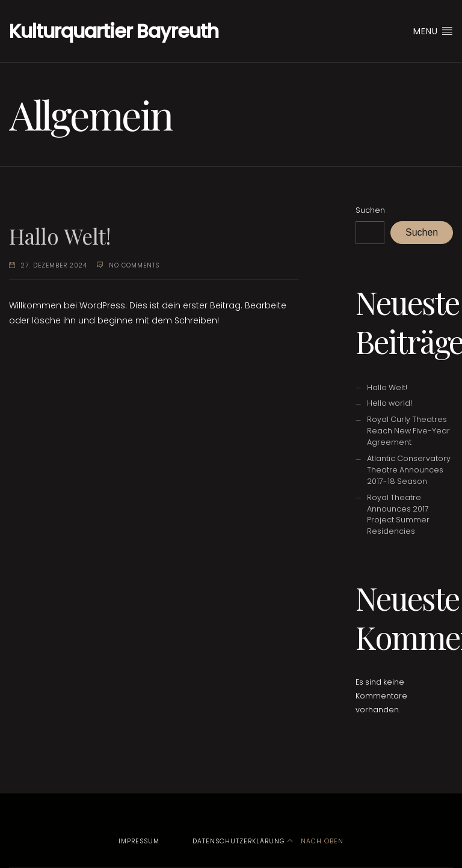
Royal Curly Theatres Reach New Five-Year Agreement (408, 431)
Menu (433, 31)
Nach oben (315, 841)
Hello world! (390, 403)
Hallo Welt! (60, 236)
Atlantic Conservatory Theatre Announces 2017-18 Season (409, 470)
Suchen (370, 210)
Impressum (139, 841)
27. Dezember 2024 (54, 265)
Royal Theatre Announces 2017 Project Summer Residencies (398, 515)
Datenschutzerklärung (239, 841)
